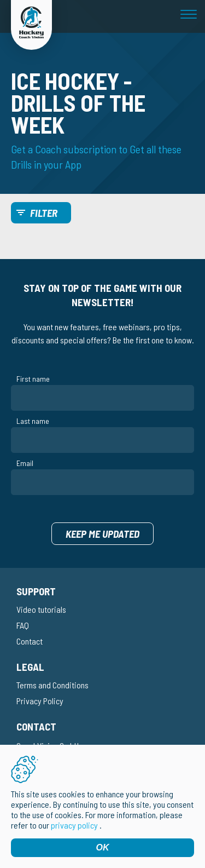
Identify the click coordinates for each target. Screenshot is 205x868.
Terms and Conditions (52, 685)
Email (25, 463)
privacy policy (74, 825)
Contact (30, 641)
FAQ (23, 625)
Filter (44, 213)
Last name (33, 421)
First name (33, 379)
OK (103, 847)
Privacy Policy (40, 701)
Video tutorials (41, 609)
